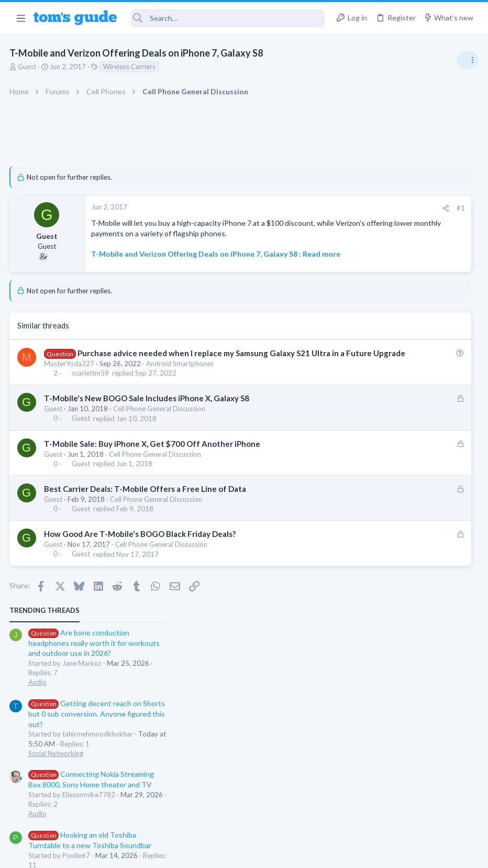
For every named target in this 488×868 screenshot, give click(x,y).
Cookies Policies (205, 853)
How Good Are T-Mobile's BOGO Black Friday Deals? (141, 566)
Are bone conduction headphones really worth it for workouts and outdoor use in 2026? (405, 204)
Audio (348, 243)
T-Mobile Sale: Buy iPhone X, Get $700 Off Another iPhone (153, 475)
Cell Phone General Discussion (160, 441)
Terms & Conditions (343, 853)
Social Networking (367, 314)
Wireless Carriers (130, 67)
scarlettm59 (91, 405)
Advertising (131, 853)
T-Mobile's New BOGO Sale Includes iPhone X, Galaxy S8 (148, 430)
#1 (300, 208)
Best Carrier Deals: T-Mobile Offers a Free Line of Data (146, 520)
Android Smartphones (181, 395)
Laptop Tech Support (372, 547)
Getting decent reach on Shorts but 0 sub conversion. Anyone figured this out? (408, 275)
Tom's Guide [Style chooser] (403, 810)
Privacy (271, 853)
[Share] (285, 208)
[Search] (228, 18)
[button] (21, 18)
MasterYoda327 (70, 395)
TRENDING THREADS (356, 171)
